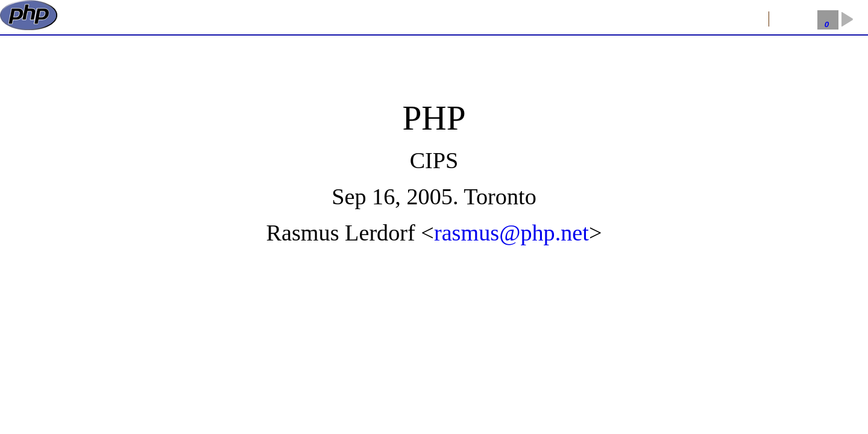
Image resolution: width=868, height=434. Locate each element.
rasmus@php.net (511, 233)
